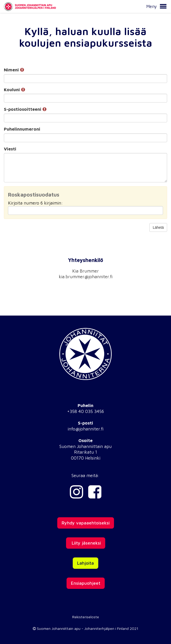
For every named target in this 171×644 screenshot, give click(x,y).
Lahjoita (86, 563)
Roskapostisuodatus (34, 195)
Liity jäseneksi (86, 543)
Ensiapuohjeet (86, 583)
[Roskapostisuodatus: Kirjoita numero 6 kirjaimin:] (86, 210)
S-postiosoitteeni (25, 109)
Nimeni (14, 70)
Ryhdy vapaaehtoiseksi (86, 523)
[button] (163, 6)
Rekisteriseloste (86, 617)
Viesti (10, 149)
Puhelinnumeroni (22, 129)
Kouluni (14, 90)
